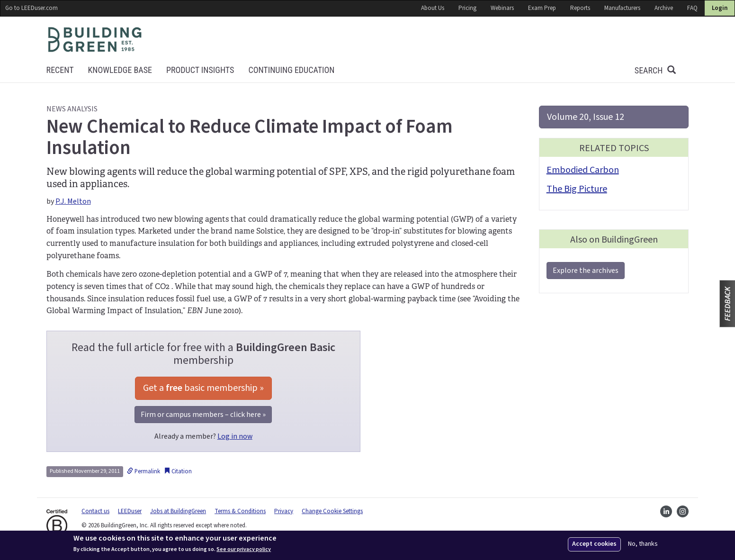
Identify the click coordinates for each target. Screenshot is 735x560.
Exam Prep (542, 8)
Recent (60, 70)
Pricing (467, 8)
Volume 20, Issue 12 (586, 117)
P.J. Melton (73, 201)
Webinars (502, 8)
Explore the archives (586, 271)
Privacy (284, 511)
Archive (664, 8)
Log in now (235, 436)
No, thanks (643, 544)
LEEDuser (130, 511)
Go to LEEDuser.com (31, 8)
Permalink (143, 471)
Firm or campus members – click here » (203, 415)
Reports (580, 8)
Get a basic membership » (203, 388)
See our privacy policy (244, 550)
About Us (433, 8)
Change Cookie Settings (332, 511)
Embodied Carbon (583, 170)
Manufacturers (622, 8)
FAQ (692, 8)
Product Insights (200, 70)
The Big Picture (577, 189)
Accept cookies (594, 544)
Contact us (95, 511)
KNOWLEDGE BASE (120, 70)
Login (720, 8)
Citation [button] (178, 471)
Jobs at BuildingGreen (178, 511)
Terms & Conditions (240, 511)
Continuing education (291, 70)
